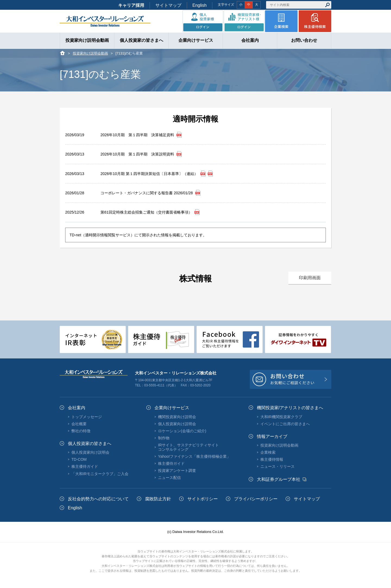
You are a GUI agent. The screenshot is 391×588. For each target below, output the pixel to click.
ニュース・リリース (278, 466)
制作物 (164, 438)
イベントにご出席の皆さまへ (285, 424)
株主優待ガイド (85, 466)
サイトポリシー (203, 499)
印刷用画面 (310, 278)
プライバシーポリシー (256, 499)
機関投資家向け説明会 (177, 417)
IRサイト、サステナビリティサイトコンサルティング (188, 447)
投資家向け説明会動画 (90, 53)
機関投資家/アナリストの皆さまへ (290, 408)
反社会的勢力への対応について (98, 499)
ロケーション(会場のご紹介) (182, 431)
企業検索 (268, 452)
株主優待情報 (272, 459)
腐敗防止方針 (158, 499)
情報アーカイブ (272, 436)
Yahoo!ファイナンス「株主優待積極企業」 (194, 456)
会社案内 (77, 408)
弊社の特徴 (81, 431)
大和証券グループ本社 (279, 479)
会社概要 (79, 424)
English (200, 5)
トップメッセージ (87, 417)
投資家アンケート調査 (177, 471)
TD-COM (79, 459)
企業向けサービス (172, 408)
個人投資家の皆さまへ (90, 444)
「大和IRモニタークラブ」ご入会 (100, 474)
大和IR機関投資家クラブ (281, 417)
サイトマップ (168, 5)
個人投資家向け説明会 (90, 452)
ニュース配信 (169, 478)
